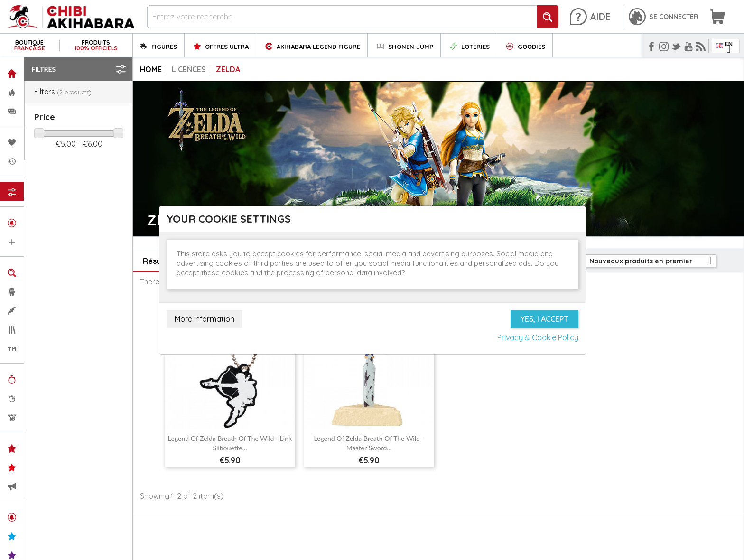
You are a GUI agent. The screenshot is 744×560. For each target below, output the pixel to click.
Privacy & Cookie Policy (538, 337)
